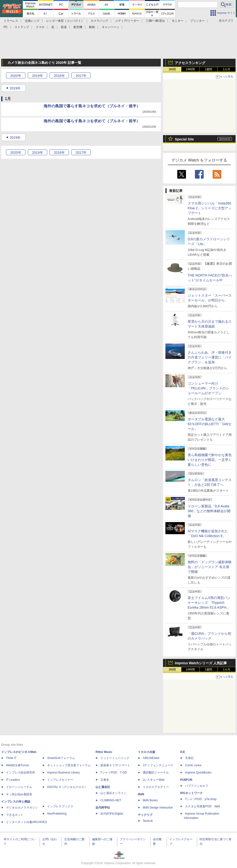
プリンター (197, 21)
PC (6, 27)
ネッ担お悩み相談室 (19, 794)
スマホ (40, 27)
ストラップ (22, 27)
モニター (178, 21)
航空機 (78, 27)
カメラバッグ (99, 21)
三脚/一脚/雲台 (155, 21)
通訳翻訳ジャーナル (156, 773)
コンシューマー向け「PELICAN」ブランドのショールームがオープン (208, 388)
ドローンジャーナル (19, 787)
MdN (141, 794)
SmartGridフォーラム (61, 758)
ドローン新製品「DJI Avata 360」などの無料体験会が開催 (209, 511)
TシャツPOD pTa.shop (201, 799)
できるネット (15, 815)
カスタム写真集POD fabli (202, 806)
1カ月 (227, 69)
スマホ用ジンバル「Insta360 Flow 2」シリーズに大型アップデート (210, 208)
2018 (59, 76)
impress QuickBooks (198, 773)
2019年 (15, 88)
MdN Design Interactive (158, 808)
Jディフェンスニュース (158, 765)
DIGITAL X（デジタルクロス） (67, 787)
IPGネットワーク (191, 793)
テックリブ (145, 815)
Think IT (11, 758)
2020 (16, 76)
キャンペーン (111, 27)
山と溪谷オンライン (113, 793)
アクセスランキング (190, 63)
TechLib (148, 821)
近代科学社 (103, 808)
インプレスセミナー (60, 780)
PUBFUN (186, 780)
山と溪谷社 (103, 787)
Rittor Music (104, 752)
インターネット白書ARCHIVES (26, 822)
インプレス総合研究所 (21, 773)
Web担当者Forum (18, 765)
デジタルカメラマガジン (22, 808)
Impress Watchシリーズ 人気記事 (201, 663)
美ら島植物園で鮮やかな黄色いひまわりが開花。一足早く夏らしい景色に (210, 460)
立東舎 (105, 780)
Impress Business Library (63, 773)
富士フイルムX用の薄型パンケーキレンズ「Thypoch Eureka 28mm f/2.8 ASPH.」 (209, 603)
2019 (37, 76)
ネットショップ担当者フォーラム (69, 765)
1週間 (209, 69)
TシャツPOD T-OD (114, 773)
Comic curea (193, 765)
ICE (183, 752)
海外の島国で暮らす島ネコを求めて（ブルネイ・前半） (92, 121)
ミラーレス (11, 21)
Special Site (184, 139)
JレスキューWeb (154, 780)
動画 (92, 27)
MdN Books (150, 800)
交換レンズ (32, 21)
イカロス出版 (147, 752)
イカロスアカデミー (156, 787)
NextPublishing (57, 814)
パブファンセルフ (197, 786)
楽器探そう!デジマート (115, 765)
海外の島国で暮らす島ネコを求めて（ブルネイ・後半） (92, 106)
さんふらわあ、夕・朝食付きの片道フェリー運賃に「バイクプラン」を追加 (210, 357)
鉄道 (64, 27)
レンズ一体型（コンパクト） (65, 21)
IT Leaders (13, 780)
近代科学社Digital (112, 814)
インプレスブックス (60, 806)
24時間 (190, 69)
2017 (81, 76)
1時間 (172, 69)
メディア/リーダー (127, 21)
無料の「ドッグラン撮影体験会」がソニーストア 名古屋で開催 (210, 567)
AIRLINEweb (151, 758)
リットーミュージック (115, 758)
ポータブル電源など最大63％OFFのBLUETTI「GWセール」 (210, 424)
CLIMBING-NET (111, 800)
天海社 (189, 758)
